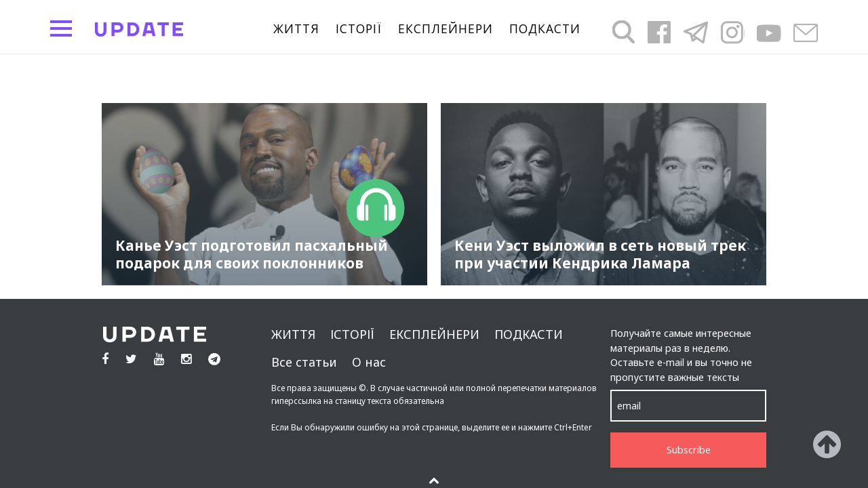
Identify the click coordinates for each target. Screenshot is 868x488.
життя (296, 29)
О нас (369, 362)
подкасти (545, 29)
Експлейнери (446, 29)
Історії (359, 29)
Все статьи (304, 362)
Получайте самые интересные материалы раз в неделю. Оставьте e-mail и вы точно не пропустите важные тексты (681, 355)
